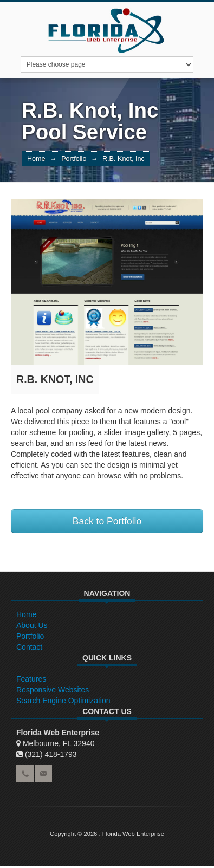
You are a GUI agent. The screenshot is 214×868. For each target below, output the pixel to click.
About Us (32, 625)
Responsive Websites (53, 690)
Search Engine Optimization (63, 701)
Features (31, 679)
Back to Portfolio (107, 521)
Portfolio (74, 159)
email (43, 774)
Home (36, 159)
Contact (29, 647)
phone (25, 774)
